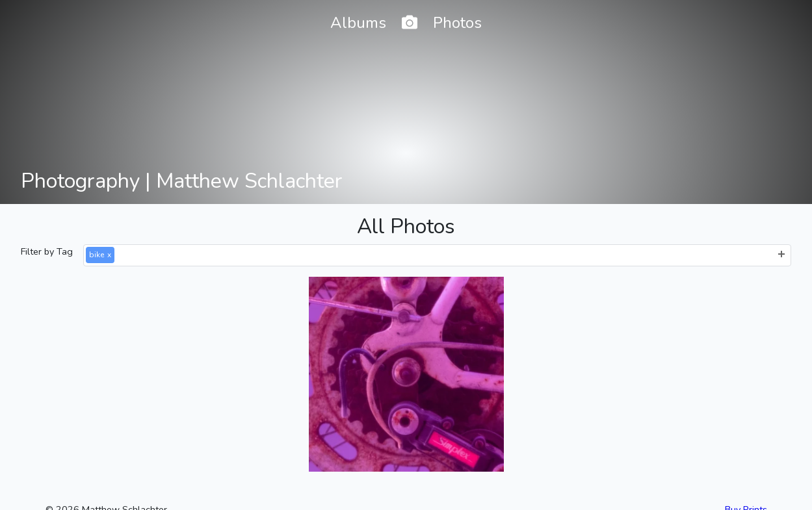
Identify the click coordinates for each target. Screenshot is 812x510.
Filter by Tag (47, 251)
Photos (457, 23)
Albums (358, 23)
